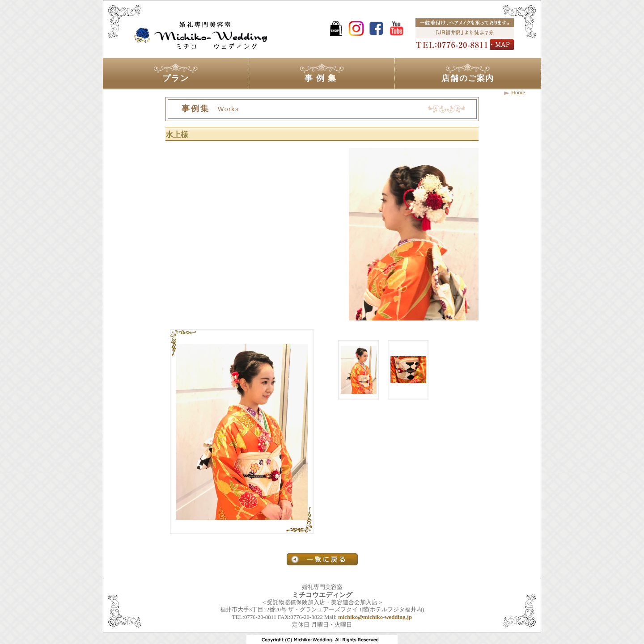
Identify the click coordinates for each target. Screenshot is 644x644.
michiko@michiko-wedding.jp (375, 617)
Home (518, 93)
